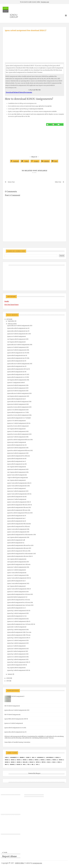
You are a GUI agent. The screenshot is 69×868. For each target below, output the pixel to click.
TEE (28, 764)
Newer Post (11, 182)
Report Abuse (9, 856)
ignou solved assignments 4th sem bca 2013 (20, 545)
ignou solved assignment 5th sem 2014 (19, 510)
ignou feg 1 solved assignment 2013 (18, 660)
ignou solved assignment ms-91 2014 (18, 353)
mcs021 (36, 760)
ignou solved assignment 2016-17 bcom (19, 635)
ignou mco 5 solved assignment (17, 499)
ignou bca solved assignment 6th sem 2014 (20, 440)
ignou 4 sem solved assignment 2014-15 (19, 502)
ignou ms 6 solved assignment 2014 (18, 448)
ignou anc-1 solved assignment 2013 (18, 649)
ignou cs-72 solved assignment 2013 (18, 410)
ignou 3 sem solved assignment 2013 (18, 583)
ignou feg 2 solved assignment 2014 (18, 630)
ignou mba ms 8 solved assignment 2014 (19, 402)
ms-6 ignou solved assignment (17, 467)
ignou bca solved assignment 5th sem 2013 (20, 513)
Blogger (38, 773)
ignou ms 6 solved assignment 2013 (18, 469)
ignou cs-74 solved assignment (16, 421)
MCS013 (13, 760)
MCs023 (42, 760)
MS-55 (59, 762)
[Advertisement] (34, 45)
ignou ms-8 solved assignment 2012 (18, 404)
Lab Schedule (50, 757)
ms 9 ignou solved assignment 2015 (18, 339)
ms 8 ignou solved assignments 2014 (18, 380)
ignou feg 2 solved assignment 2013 (18, 643)
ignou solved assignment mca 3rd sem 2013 (20, 605)
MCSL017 (32, 762)
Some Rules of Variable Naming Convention (17, 742)
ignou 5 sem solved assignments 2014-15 (19, 483)
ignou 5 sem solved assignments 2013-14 (19, 494)
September (11, 321)
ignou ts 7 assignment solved (16, 383)
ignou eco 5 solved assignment (16, 488)
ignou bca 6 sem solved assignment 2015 (19, 407)
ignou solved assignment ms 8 (16, 399)
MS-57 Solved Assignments (12, 715)
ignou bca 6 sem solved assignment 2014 (19, 415)
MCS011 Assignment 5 (18, 696)
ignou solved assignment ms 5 (16, 518)
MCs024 (48, 760)
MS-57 (6, 764)
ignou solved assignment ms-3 (16, 581)
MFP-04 (38, 762)
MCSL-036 (25, 762)
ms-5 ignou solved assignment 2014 (18, 472)
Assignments (13, 757)
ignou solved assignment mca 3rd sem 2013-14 (21, 624)
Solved (18, 764)
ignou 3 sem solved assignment (17, 573)
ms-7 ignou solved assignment (16, 429)
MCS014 (19, 760)
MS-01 (49, 762)
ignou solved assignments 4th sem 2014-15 (20, 556)
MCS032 (61, 760)
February (10, 324)
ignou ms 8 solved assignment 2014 (18, 385)
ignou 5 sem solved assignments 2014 (19, 486)
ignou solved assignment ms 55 (17, 516)
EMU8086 (22, 757)
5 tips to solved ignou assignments (18, 478)
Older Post (58, 182)
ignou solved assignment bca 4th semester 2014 (22, 535)
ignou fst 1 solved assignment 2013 (18, 651)
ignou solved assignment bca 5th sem (19, 527)
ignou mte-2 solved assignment (17, 627)
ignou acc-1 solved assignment (16, 646)
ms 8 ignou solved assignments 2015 (18, 396)
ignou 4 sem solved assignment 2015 (18, 532)
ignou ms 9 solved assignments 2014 (18, 350)
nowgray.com (37, 863)
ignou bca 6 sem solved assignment (18, 426)
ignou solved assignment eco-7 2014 (18, 412)
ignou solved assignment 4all (16, 540)
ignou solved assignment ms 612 (17, 464)
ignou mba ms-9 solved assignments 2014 (20, 345)
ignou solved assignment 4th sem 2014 (19, 551)
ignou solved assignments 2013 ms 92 (19, 369)
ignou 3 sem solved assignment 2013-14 (19, 578)
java (33, 757)
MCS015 (24, 760)
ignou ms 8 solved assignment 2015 (18, 391)
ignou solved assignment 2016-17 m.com (19, 632)
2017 (8, 319)
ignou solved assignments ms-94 (17, 355)
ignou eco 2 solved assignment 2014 (18, 657)
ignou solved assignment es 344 (17, 616)
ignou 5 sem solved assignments (17, 475)
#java (6, 757)
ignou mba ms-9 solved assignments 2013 (20, 326)
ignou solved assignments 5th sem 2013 (19, 507)
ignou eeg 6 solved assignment (17, 442)
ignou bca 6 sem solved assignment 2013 (19, 434)
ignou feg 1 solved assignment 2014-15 (19, 662)
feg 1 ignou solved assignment (16, 668)
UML (33, 764)
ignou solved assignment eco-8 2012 (18, 377)
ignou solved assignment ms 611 (17, 497)
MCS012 (7, 760)
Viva (37, 764)
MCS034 (13, 762)
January (10, 674)
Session (12, 764)
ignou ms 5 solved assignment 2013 (18, 491)
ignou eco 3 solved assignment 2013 (18, 592)
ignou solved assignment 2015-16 (17, 665)
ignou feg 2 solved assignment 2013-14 (19, 611)
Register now (45, 2)
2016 (8, 678)
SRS (24, 764)
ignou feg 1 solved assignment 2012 (18, 654)
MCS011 (57, 757)
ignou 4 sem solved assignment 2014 (18, 529)
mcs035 (19, 762)
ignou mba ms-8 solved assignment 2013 (19, 393)
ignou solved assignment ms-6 (17, 461)
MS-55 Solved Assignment (12, 706)
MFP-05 (43, 762)
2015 (8, 681)
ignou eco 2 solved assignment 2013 (18, 640)
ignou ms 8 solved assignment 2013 (18, 388)
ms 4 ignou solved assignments (17, 559)
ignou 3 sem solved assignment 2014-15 (19, 589)
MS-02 (54, 762)
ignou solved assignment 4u (16, 543)
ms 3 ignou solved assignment (16, 586)
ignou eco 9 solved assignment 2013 (18, 347)
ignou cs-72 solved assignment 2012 (18, 431)
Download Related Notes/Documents (19, 92)
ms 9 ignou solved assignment (16, 342)
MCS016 (31, 760)
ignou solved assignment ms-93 (17, 366)
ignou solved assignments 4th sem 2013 (19, 548)
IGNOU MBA (19, 863)
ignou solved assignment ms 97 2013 (18, 375)
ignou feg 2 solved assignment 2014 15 (19, 638)
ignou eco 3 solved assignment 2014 (18, 575)
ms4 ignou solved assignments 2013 (18, 562)
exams (28, 757)
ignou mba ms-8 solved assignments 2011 (20, 364)
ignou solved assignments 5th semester (19, 524)
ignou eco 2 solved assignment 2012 (18, 619)
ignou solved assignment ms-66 (17, 445)
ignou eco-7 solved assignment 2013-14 (19, 423)
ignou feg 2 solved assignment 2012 (18, 613)
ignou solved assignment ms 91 (17, 361)
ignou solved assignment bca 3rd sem (19, 600)
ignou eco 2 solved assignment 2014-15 (19, 621)
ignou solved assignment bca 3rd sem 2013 (20, 594)
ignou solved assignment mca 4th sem (19, 564)
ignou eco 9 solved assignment (17, 336)
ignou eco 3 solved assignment (17, 570)
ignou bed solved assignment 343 (17, 597)
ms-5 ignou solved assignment (16, 480)
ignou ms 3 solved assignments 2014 (18, 567)
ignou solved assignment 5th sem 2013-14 (20, 505)
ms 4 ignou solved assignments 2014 (18, 537)
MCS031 (54, 760)
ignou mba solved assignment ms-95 (18, 331)
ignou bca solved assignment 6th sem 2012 (20, 451)
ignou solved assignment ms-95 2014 (18, 358)
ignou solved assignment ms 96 (17, 372)
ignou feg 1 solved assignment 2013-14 (19, 670)
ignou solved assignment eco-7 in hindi (19, 418)
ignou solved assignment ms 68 (17, 459)
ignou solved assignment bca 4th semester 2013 (22, 554)
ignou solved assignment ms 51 (17, 521)
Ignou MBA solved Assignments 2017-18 (16, 719)
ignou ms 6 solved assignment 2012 (18, 453)
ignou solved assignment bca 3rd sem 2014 (20, 603)
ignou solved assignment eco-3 (17, 608)
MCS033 (7, 762)
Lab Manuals (40, 757)
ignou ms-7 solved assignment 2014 (18, 437)
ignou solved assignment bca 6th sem (19, 456)
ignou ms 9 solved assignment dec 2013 (19, 334)
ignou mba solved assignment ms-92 (18, 328)
